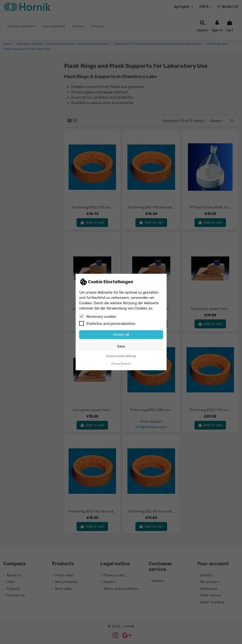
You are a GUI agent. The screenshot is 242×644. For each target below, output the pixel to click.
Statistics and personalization (107, 323)
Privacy (116, 364)
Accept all (121, 335)
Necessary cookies (98, 316)
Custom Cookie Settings (121, 356)
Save (121, 346)
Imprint (127, 364)
